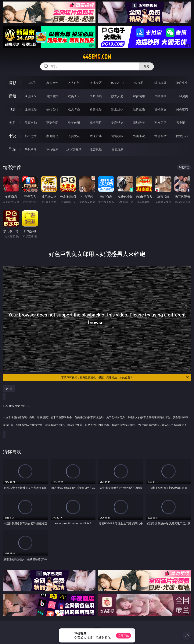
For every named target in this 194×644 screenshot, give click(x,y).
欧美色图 (74, 123)
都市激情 (31, 136)
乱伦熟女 (160, 109)
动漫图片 (96, 123)
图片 (12, 123)
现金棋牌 (160, 83)
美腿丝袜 (117, 123)
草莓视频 (52, 149)
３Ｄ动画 (96, 96)
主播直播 (160, 96)
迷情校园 (117, 136)
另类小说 (139, 136)
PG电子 (31, 83)
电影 (12, 109)
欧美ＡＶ (74, 96)
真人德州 (52, 83)
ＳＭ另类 (182, 96)
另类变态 (182, 109)
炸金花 (139, 83)
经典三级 (139, 109)
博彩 (12, 83)
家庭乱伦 (52, 136)
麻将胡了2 (117, 83)
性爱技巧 (182, 136)
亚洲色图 (52, 123)
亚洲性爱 (31, 109)
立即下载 (124, 636)
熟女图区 (160, 123)
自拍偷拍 (52, 96)
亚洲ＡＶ (31, 96)
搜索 (146, 66)
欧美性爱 (96, 109)
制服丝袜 (117, 109)
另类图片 (182, 123)
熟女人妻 (117, 96)
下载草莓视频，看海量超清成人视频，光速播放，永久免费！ (125, 377)
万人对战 (74, 83)
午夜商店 (31, 149)
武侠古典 (96, 136)
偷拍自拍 (52, 109)
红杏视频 (96, 149)
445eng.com (97, 57)
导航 (12, 149)
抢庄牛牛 (182, 83)
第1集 (9, 389)
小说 (12, 136)
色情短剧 (117, 149)
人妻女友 (74, 136)
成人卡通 (74, 109)
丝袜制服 (139, 96)
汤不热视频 (74, 149)
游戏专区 (96, 83)
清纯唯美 (139, 123)
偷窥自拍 (31, 123)
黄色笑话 (160, 136)
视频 (12, 96)
